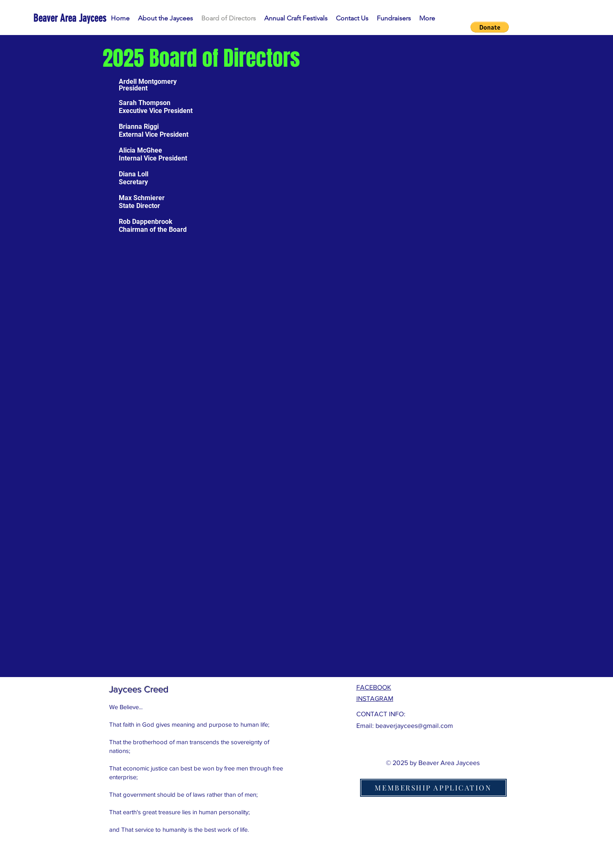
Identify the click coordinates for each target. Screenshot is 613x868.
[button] (490, 27)
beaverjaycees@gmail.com (414, 726)
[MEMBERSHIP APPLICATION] (433, 788)
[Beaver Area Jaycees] (71, 18)
